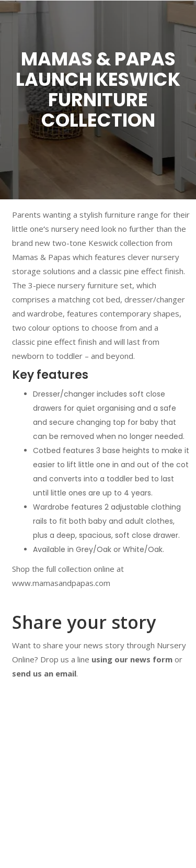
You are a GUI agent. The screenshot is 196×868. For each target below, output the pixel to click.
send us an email (44, 673)
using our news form (132, 659)
